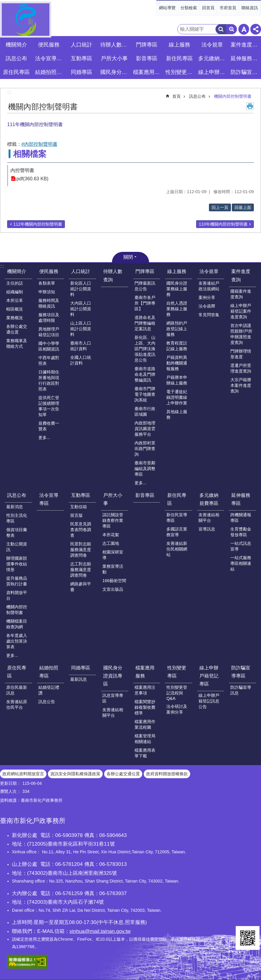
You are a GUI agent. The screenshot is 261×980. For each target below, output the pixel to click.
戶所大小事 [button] (114, 58)
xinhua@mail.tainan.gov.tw (100, 931)
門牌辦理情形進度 (241, 354)
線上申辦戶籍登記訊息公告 (209, 701)
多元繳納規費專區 (209, 499)
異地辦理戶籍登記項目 (49, 332)
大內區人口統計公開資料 (81, 309)
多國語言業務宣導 (177, 532)
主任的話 (15, 283)
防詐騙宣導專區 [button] (245, 72)
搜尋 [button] (221, 29)
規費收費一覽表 (49, 426)
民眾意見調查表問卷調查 (81, 530)
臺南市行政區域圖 (145, 411)
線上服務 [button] (179, 45)
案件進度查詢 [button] (245, 45)
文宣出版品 (113, 589)
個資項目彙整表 (17, 532)
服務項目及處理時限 (49, 318)
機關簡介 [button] (16, 45)
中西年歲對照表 (49, 360)
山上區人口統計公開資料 (81, 329)
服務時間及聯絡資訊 (49, 303)
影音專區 (147, 58)
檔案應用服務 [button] (148, 72)
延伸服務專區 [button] (245, 58)
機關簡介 (17, 271)
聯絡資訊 (250, 8)
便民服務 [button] (49, 45)
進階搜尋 (232, 29)
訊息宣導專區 (113, 698)
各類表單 (47, 283)
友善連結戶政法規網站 (209, 286)
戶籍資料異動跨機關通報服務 (177, 363)
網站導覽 (167, 8)
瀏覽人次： (10, 791)
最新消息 (15, 507)
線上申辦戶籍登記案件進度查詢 (241, 311)
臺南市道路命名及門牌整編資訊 (145, 374)
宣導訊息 (207, 529)
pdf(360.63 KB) (32, 179)
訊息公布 (197, 96)
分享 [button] (256, 29)
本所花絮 (111, 535)
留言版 (76, 515)
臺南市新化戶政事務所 (26, 20)
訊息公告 (47, 702)
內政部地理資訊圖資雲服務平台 (145, 429)
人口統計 (81, 271)
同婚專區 (81, 668)
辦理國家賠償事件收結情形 (17, 564)
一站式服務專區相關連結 (241, 563)
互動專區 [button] (82, 58)
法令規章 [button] (212, 45)
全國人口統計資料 (81, 360)
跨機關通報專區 (241, 518)
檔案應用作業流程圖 (145, 724)
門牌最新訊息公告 (145, 286)
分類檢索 (189, 8)
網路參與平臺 (81, 587)
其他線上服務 (177, 414)
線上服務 (177, 271)
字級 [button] (244, 29)
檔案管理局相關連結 (145, 739)
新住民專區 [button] (179, 58)
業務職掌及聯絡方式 (17, 344)
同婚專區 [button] (82, 72)
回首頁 (208, 8)
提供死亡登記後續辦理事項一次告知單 (49, 406)
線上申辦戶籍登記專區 (209, 676)
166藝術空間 (114, 581)
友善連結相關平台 (209, 518)
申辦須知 (47, 292)
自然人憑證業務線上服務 (177, 309)
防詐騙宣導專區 (241, 672)
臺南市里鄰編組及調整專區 (145, 469)
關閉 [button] (128, 257)
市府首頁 (228, 8)
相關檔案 (30, 154)
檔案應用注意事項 (145, 690)
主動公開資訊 (17, 547)
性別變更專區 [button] (180, 72)
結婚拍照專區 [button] (50, 72)
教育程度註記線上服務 (177, 346)
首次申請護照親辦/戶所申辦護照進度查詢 (241, 334)
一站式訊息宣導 (241, 546)
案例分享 (207, 297)
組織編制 (15, 292)
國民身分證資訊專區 (113, 676)
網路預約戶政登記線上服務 (177, 329)
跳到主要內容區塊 (3, 3)
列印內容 (250, 106)
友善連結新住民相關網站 (177, 549)
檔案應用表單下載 (145, 753)
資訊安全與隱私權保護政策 (75, 774)
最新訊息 (79, 679)
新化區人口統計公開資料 (81, 289)
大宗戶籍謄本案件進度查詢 (241, 385)
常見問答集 (209, 315)
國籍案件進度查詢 (241, 294)
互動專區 (81, 495)
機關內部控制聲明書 (233, 96)
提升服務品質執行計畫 (17, 581)
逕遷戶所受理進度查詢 (241, 368)
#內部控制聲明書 (39, 144)
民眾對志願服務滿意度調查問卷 (81, 550)
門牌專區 (145, 271)
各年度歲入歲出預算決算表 (17, 641)
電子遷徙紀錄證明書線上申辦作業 (177, 397)
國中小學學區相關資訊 (49, 346)
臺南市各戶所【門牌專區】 (145, 303)
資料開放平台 (17, 595)
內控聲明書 (22, 170)
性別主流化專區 (17, 518)
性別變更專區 (177, 672)
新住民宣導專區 (177, 518)
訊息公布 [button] (16, 58)
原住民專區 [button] (16, 72)
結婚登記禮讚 (49, 690)
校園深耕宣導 (113, 555)
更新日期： (10, 783)
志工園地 (111, 543)
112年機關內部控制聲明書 (38, 224)
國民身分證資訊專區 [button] (115, 72)
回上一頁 (220, 207)
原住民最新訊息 (17, 690)
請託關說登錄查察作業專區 (113, 520)
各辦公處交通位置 (17, 329)
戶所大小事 (113, 499)
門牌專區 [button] (147, 45)
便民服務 (49, 271)
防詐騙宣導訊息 (241, 690)
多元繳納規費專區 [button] (213, 58)
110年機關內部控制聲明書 (223, 224)
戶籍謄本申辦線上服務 (177, 380)
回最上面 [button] (243, 207)
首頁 (176, 96)
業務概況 (15, 318)
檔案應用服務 (145, 672)
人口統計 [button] (82, 45)
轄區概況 (15, 309)
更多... (44, 438)
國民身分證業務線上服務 (177, 289)
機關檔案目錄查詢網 (17, 624)
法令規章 (209, 271)
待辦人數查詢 (115, 45)
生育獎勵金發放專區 (241, 532)
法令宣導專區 (50, 58)
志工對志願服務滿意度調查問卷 (81, 570)
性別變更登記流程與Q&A (177, 693)
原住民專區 (17, 672)
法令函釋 (207, 306)
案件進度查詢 (241, 275)
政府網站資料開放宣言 (23, 774)
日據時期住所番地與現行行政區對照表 (49, 380)
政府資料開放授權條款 (167, 774)
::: (158, 3)
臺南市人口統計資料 (81, 346)
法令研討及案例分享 (177, 709)
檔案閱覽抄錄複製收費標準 (145, 707)
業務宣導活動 (113, 569)
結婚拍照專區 (49, 672)
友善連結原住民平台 (17, 704)
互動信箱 (79, 507)
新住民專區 (177, 499)
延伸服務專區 (241, 499)
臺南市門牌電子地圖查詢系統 (145, 394)
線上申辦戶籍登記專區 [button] (213, 72)
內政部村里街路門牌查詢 (145, 449)
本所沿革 (15, 300)
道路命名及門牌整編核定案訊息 (145, 323)
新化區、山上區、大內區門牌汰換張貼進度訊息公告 (145, 349)
